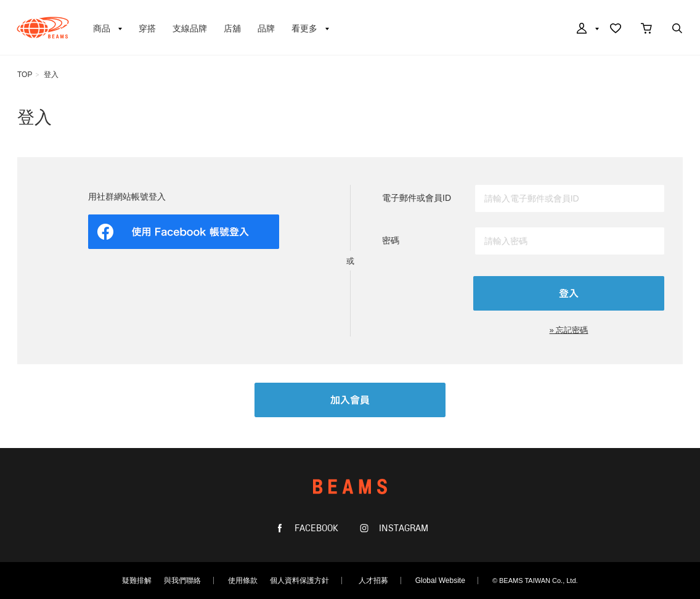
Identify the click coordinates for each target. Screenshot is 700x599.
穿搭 (147, 28)
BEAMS (43, 28)
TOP (25, 75)
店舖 (232, 28)
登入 (51, 75)
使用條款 (243, 581)
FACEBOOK (315, 528)
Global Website (440, 581)
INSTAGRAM (402, 528)
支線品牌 (190, 28)
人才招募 (373, 581)
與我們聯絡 (182, 581)
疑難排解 (137, 581)
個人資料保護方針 (299, 581)
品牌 (266, 28)
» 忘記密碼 (569, 330)
